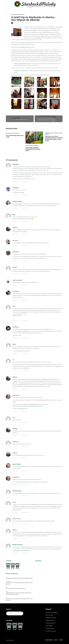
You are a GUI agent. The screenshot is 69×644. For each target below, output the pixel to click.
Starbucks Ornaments (51, 623)
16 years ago (15, 181)
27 (26, 23)
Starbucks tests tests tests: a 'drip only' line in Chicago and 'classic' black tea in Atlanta (46, 120)
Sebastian (16, 164)
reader (27, 27)
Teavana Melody (49, 626)
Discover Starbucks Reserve (52, 612)
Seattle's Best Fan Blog (51, 618)
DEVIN (7, 577)
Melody (15, 23)
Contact (61, 640)
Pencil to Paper (17, 201)
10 (46, 143)
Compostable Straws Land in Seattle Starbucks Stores (19, 578)
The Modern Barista (50, 628)
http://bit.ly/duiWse (17, 316)
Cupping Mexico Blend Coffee (21, 71)
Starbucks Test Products (45, 116)
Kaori (14, 344)
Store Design (17, 118)
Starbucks (60, 27)
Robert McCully (17, 545)
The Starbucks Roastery (51, 631)
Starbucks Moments (50, 620)
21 (7, 139)
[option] (15, 135)
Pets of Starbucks (50, 615)
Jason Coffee (17, 464)
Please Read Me (49, 640)
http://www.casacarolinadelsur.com (23, 551)
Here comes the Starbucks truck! (21, 120)
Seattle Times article (42, 38)
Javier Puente (17, 491)
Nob (14, 215)
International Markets (18, 15)
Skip (7, 597)
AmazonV (16, 188)
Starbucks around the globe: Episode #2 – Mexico (23, 47)
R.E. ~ (14, 306)
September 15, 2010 (20, 23)
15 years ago (15, 523)
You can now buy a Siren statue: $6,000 (15, 588)
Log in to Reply (25, 181)
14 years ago (15, 538)
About (56, 640)
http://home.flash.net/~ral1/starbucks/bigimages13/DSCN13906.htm (28, 406)
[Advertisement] (49, 573)
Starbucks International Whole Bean (23, 64)
